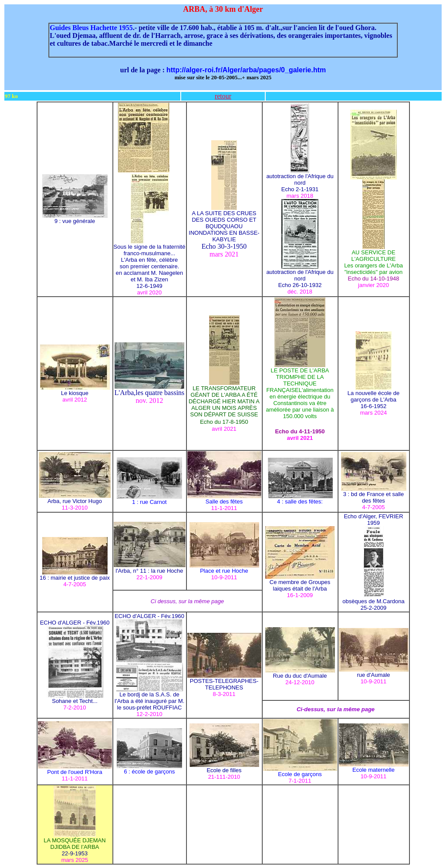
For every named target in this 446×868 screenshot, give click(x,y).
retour (223, 96)
